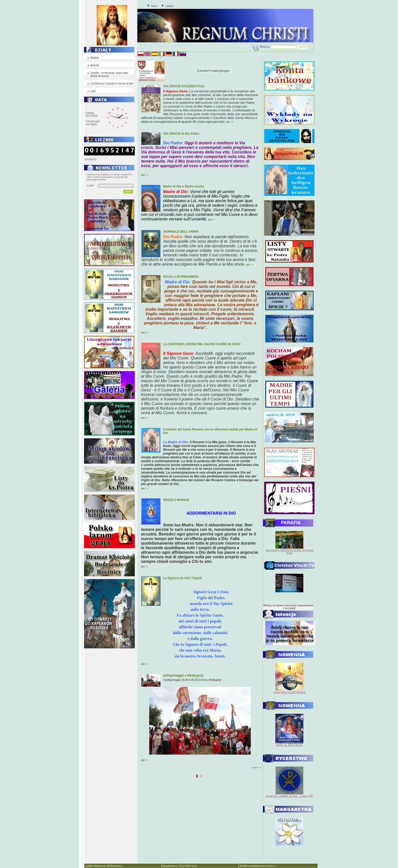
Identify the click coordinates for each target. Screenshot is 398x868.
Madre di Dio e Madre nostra (184, 186)
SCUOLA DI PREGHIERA (181, 277)
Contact (169, 6)
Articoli (95, 65)
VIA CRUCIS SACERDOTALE (184, 86)
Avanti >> (257, 768)
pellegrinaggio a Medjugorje (183, 675)
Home (154, 6)
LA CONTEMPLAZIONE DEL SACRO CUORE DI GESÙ (202, 344)
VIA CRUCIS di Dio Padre (181, 134)
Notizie (95, 58)
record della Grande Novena (289, 692)
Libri (93, 91)
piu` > (230, 122)
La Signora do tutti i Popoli (183, 578)
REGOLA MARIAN (176, 500)
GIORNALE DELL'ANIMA (181, 232)
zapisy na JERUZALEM (289, 745)
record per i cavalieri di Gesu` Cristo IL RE (289, 796)
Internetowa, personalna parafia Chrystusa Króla (289, 551)
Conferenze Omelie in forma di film (112, 83)
